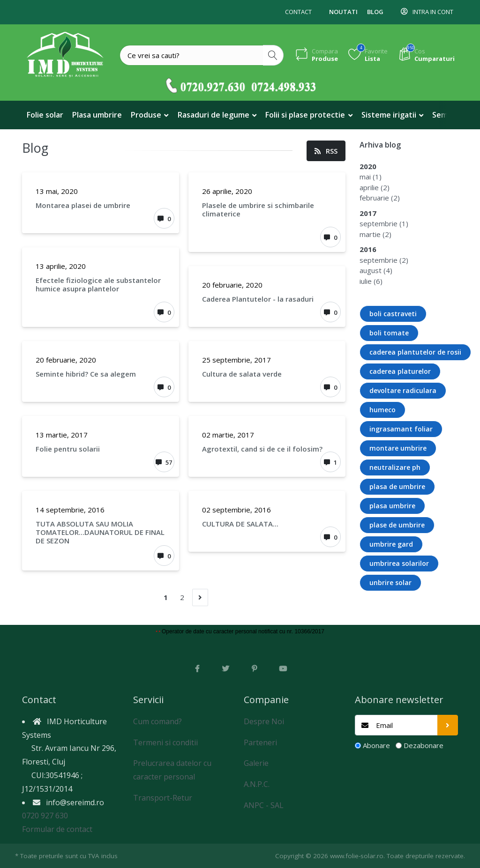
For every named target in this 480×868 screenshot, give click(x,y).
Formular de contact (57, 829)
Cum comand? (157, 721)
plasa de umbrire (397, 486)
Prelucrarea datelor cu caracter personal (172, 770)
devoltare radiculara (403, 390)
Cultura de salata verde (242, 374)
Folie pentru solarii (68, 449)
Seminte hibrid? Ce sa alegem (86, 374)
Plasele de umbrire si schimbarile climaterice (258, 209)
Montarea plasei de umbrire (83, 205)
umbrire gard (391, 544)
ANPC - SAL (264, 805)
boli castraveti (393, 314)
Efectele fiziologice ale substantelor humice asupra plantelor (98, 284)
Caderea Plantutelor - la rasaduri (258, 299)
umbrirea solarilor (399, 563)
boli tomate (389, 333)
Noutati (343, 12)
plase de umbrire (397, 525)
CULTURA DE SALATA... (240, 524)
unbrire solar (390, 582)
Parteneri (260, 742)
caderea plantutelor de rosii (415, 352)
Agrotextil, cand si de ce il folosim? (262, 449)
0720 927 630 (45, 816)
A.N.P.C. (257, 784)
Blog (375, 12)
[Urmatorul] (200, 597)
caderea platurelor (400, 371)
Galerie (256, 763)
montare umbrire (398, 448)
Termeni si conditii (165, 742)
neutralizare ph (395, 467)
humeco (382, 410)
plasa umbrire (392, 506)
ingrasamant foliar (401, 429)
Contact (298, 12)
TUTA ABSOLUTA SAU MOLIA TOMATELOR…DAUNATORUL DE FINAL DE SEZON (100, 532)
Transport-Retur (163, 798)
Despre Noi (264, 721)
